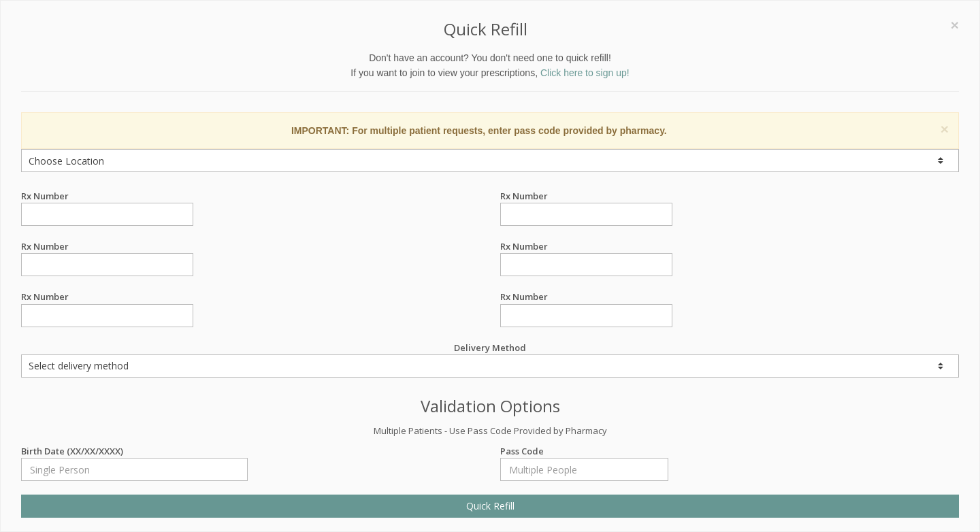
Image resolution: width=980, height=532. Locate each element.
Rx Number (107, 196)
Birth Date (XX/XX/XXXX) (134, 451)
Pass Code (584, 451)
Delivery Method (490, 360)
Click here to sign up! (585, 73)
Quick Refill (490, 506)
